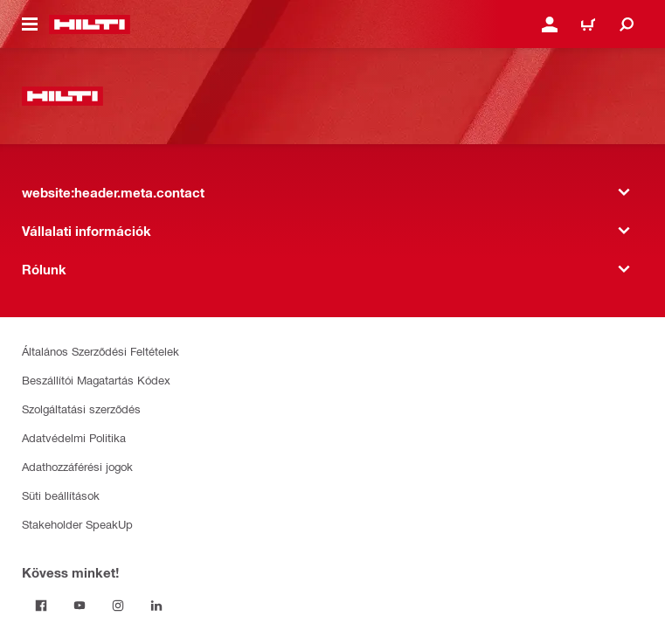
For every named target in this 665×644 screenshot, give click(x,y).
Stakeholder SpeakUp (77, 524)
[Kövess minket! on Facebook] (41, 606)
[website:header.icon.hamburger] (30, 24)
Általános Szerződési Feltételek (100, 351)
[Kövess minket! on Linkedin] (156, 606)
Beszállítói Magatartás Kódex (96, 380)
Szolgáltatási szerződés (81, 409)
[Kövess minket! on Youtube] (80, 606)
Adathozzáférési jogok (77, 466)
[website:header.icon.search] (627, 24)
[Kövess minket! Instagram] (118, 606)
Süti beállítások (61, 495)
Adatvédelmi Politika (74, 437)
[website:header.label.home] (90, 24)
